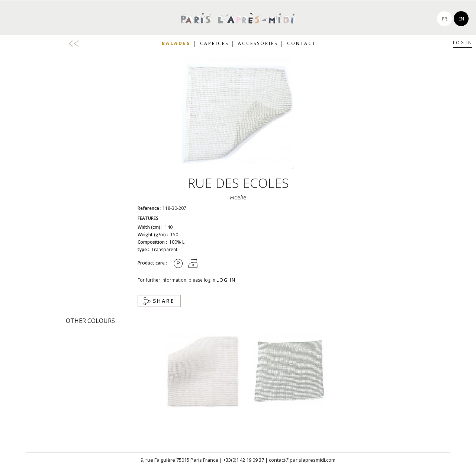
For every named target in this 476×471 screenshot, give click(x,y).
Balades (176, 43)
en (461, 19)
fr (445, 19)
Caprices (214, 43)
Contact (302, 43)
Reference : (149, 208)
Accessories (258, 43)
